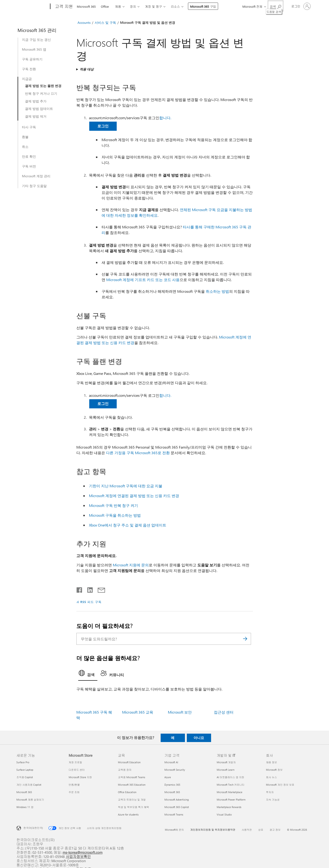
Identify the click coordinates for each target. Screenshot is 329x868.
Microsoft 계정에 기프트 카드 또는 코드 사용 (143, 280)
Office (105, 6)
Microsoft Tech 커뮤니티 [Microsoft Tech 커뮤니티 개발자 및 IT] (231, 785)
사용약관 (247, 830)
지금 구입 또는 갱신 (36, 40)
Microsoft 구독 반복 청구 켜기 (113, 505)
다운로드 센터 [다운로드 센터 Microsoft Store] (77, 770)
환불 (25, 137)
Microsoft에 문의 (174, 830)
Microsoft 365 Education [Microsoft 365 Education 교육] (132, 785)
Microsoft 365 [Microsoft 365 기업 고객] (172, 792)
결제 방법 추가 (36, 101)
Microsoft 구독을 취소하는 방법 (115, 515)
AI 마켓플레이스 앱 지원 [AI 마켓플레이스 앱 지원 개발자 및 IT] (230, 777)
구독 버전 (29, 166)
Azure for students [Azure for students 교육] (128, 814)
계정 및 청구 (153, 6)
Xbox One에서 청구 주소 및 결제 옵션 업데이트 (128, 525)
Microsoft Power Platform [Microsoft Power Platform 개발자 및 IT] (231, 800)
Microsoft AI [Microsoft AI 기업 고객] (171, 762)
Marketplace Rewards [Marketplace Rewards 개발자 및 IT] (229, 807)
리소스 (175, 6)
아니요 (199, 738)
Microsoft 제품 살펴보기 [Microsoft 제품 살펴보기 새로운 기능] (30, 800)
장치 (133, 6)
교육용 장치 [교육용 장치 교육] (125, 770)
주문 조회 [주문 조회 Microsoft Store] (74, 792)
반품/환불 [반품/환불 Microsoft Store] (74, 785)
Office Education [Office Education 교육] (127, 792)
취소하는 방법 (217, 291)
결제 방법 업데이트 (39, 109)
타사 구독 (29, 127)
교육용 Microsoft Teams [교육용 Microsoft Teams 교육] (132, 777)
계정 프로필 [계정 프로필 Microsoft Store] (75, 762)
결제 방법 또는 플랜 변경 (43, 86)
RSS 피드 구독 (91, 602)
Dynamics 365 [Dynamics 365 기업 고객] (172, 785)
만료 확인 (29, 157)
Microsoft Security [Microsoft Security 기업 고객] (175, 770)
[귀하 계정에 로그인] (301, 6)
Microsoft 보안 (180, 712)
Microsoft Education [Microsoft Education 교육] (129, 762)
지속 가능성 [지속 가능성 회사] (273, 800)
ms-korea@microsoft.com (83, 852)
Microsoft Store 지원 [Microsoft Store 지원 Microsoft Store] (80, 777)
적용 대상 (87, 69)
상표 (261, 830)
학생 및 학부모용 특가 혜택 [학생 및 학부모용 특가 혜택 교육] (133, 807)
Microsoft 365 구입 (203, 6)
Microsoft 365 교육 (138, 712)
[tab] (88, 674)
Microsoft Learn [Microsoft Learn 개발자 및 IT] (226, 770)
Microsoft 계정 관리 (36, 176)
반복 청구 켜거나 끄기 (41, 94)
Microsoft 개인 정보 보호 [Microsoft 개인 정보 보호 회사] (280, 785)
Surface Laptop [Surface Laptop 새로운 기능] (25, 770)
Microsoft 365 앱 (34, 49)
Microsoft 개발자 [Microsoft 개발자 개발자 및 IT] (226, 762)
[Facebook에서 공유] (80, 589)
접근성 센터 (224, 712)
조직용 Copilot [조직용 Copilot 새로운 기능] (25, 777)
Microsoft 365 (86, 6)
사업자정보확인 (78, 856)
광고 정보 (275, 830)
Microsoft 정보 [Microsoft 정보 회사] (274, 770)
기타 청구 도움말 (34, 186)
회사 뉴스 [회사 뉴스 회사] (271, 777)
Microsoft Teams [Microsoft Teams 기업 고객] (174, 814)
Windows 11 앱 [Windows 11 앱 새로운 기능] (25, 807)
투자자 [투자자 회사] (270, 792)
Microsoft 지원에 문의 (131, 565)
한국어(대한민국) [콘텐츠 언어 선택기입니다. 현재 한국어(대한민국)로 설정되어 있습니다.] (33, 828)
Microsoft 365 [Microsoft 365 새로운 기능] (24, 792)
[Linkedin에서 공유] (88, 589)
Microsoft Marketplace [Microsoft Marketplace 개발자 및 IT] (230, 792)
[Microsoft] (32, 7)
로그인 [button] (103, 126)
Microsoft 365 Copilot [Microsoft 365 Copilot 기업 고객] (177, 807)
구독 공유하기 (32, 59)
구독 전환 (29, 69)
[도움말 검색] (276, 6)
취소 (25, 147)
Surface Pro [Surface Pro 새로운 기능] (23, 762)
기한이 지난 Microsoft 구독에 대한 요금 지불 (126, 486)
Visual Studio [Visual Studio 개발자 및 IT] (224, 814)
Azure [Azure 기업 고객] (168, 777)
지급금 (27, 79)
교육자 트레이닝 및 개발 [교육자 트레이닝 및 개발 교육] (132, 800)
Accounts (84, 23)
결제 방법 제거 (36, 116)
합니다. (165, 118)
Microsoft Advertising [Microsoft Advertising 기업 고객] (177, 800)
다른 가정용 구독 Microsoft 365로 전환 (138, 453)
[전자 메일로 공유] (99, 589)
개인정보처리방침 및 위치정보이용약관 (213, 830)
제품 (118, 6)
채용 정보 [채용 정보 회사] (271, 762)
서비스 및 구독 (105, 23)
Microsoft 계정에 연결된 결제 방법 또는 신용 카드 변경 (134, 496)
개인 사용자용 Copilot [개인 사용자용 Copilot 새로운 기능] (29, 785)
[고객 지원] (63, 7)
